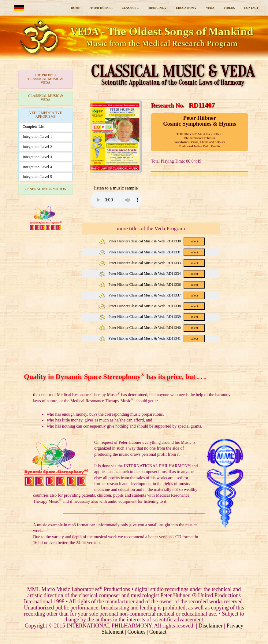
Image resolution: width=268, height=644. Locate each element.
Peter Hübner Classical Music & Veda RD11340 (152, 328)
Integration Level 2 (37, 147)
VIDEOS (229, 8)
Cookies (136, 632)
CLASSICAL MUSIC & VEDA (46, 98)
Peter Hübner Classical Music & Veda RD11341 (152, 338)
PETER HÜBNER (101, 8)
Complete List (33, 127)
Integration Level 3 (37, 157)
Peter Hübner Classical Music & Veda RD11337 (152, 295)
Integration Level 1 (37, 137)
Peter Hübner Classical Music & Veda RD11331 (152, 252)
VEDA (210, 8)
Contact (158, 632)
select (194, 241)
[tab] (46, 79)
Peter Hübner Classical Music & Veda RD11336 (152, 285)
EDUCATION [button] (186, 8)
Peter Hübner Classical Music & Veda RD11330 (152, 241)
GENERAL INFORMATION (46, 189)
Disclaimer (211, 626)
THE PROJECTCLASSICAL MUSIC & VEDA (46, 79)
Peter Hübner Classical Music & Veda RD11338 (152, 306)
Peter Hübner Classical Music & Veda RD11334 (152, 274)
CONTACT (251, 8)
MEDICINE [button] (158, 8)
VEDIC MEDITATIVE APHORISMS (45, 115)
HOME (76, 8)
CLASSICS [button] (130, 8)
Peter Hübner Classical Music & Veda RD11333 (152, 263)
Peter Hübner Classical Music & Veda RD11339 (152, 317)
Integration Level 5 (37, 177)
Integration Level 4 (37, 167)
